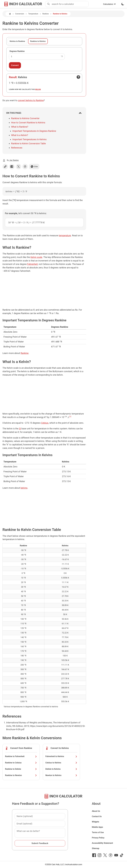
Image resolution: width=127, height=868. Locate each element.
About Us (96, 811)
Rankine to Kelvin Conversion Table (28, 143)
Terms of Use (98, 832)
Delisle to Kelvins (61, 769)
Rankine (46, 14)
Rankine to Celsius (21, 763)
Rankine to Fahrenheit (21, 756)
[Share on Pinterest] (25, 167)
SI (20, 429)
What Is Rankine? (20, 127)
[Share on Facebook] (12, 167)
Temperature (33, 14)
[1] (70, 416)
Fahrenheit (32, 264)
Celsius (45, 423)
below (38, 89)
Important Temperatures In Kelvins (29, 139)
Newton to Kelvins (61, 775)
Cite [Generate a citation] (34, 167)
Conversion (20, 14)
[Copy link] (5, 167)
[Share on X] (18, 167)
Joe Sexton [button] (14, 160)
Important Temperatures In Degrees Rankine (34, 131)
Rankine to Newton (21, 775)
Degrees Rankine (17, 51)
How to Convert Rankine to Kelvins (28, 123)
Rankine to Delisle (21, 769)
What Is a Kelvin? (20, 135)
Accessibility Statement (102, 843)
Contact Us (97, 816)
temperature (65, 235)
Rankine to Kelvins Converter (25, 118)
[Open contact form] (78, 77)
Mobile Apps (97, 827)
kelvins (24, 488)
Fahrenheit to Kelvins (61, 756)
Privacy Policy (98, 838)
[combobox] (70, 4)
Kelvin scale (36, 257)
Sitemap (96, 848)
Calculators (110, 4)
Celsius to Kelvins (61, 763)
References (17, 148)
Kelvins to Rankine (17, 41)
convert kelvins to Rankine (31, 100)
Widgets (96, 822)
